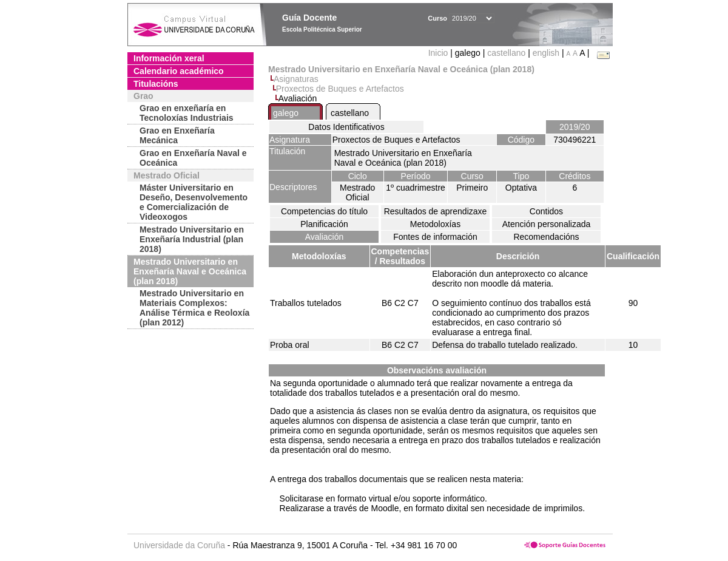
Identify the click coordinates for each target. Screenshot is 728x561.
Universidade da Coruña (179, 545)
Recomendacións (546, 237)
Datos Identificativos (346, 127)
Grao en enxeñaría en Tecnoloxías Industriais (187, 113)
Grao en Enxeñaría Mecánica (177, 135)
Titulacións (156, 84)
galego (286, 113)
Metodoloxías (435, 224)
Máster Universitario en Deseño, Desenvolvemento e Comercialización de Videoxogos (194, 202)
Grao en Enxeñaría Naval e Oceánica (193, 158)
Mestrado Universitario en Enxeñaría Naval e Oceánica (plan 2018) (190, 271)
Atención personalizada (547, 224)
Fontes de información (435, 237)
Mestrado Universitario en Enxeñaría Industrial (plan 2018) (192, 239)
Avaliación (325, 237)
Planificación (324, 224)
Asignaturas (296, 79)
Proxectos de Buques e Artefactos (340, 89)
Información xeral (169, 58)
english (546, 53)
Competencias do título (324, 211)
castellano (506, 53)
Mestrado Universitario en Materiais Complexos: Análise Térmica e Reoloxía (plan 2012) (194, 308)
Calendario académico (179, 71)
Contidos (546, 211)
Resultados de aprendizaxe (436, 211)
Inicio (440, 53)
